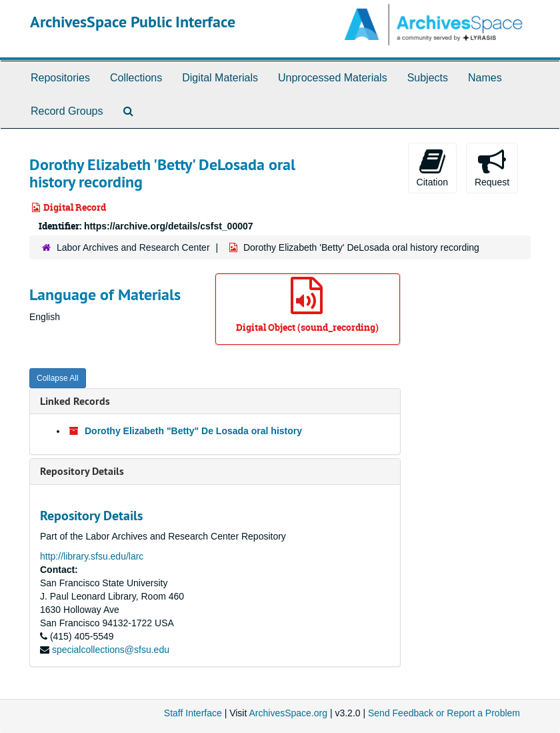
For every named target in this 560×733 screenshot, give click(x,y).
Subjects (428, 78)
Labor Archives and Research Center (133, 247)
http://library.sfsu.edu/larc (92, 556)
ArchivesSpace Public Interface (133, 22)
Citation (432, 167)
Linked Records (75, 401)
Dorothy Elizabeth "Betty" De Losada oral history (193, 431)
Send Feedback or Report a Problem (444, 713)
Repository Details (82, 471)
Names (485, 78)
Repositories (60, 78)
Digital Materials (220, 78)
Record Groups (67, 111)
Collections (136, 78)
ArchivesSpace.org (288, 713)
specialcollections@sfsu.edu (111, 650)
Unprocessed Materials (333, 78)
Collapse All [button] (58, 378)
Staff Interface (193, 713)
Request (492, 167)
